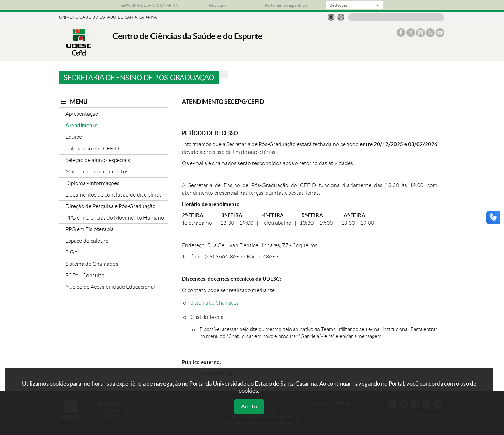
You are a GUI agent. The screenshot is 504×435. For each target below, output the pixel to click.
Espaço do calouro (87, 241)
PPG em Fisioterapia (90, 229)
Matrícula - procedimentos (97, 172)
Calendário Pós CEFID (92, 148)
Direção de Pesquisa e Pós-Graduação (111, 206)
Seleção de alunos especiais (98, 160)
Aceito (249, 407)
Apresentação (82, 114)
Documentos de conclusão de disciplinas (114, 195)
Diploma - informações (92, 183)
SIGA (72, 252)
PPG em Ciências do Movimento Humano (115, 218)
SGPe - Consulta (85, 275)
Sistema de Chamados (92, 264)
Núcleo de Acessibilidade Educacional (110, 287)
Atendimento (82, 125)
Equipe (74, 137)
